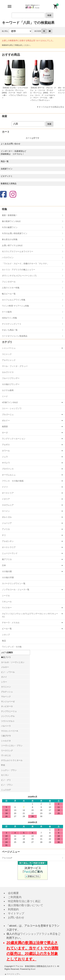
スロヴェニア (8, 505)
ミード (5, 396)
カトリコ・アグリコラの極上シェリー (19, 270)
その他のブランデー (11, 384)
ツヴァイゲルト (8, 721)
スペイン (6, 511)
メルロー (5, 667)
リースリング (7, 751)
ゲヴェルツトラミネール (12, 760)
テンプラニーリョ (9, 711)
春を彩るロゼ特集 (10, 239)
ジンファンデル (8, 716)
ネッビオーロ (7, 706)
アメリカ (6, 529)
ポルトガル (7, 517)
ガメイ (4, 677)
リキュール (7, 602)
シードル (6, 596)
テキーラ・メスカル (11, 623)
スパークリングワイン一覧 (14, 583)
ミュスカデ (6, 790)
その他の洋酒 (8, 577)
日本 (4, 565)
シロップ (6, 635)
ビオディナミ (7, 176)
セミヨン (5, 775)
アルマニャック (9, 360)
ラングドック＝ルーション (14, 439)
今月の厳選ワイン (10, 227)
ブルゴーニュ (8, 414)
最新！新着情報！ (10, 215)
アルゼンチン (8, 541)
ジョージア (7, 523)
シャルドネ (6, 741)
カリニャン (6, 687)
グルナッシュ (7, 692)
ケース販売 (7, 312)
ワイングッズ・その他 (12, 647)
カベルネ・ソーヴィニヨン (13, 662)
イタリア (6, 499)
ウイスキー (7, 608)
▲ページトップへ (12, 974)
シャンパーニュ (9, 348)
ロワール (6, 451)
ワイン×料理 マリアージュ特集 (15, 306)
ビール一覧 (7, 629)
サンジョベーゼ (8, 701)
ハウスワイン (8, 258)
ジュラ (5, 457)
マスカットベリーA (10, 731)
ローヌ (5, 433)
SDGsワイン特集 (9, 318)
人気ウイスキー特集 (11, 288)
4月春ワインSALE (10, 402)
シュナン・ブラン (9, 770)
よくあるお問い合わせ (11, 144)
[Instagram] (13, 195)
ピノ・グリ (6, 780)
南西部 (5, 427)
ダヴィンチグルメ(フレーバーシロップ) (19, 276)
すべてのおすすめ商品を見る (51, 107)
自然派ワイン (7, 169)
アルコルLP (7, 858)
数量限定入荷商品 (9, 184)
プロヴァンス (8, 469)
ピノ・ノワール (8, 672)
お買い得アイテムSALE (12, 245)
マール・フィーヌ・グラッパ (15, 366)
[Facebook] (3, 195)
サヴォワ (6, 463)
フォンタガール (9, 282)
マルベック (6, 697)
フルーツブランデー (11, 378)
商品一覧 (5, 161)
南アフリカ (7, 559)
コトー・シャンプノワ (12, 408)
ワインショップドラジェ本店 (38, 934)
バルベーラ (6, 726)
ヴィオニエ (6, 755)
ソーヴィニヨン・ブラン (12, 746)
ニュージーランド (10, 553)
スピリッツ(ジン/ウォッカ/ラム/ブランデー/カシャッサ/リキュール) (30, 615)
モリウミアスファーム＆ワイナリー (18, 251)
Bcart (33, 969)
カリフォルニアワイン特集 (14, 300)
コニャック (7, 354)
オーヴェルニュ (9, 475)
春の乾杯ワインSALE (11, 221)
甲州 (3, 765)
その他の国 (7, 571)
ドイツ (5, 487)
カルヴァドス (8, 372)
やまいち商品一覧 (10, 330)
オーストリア (8, 493)
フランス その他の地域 (13, 481)
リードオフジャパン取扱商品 (15, 336)
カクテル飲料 (8, 390)
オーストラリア (9, 547)
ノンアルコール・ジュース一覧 (16, 590)
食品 (4, 641)
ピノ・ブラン (7, 785)
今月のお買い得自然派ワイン (15, 233)
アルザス (6, 445)
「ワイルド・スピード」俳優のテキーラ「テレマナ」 (25, 264)
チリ (4, 535)
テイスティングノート (12, 324)
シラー (4, 682)
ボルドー (6, 421)
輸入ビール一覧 (9, 294)
